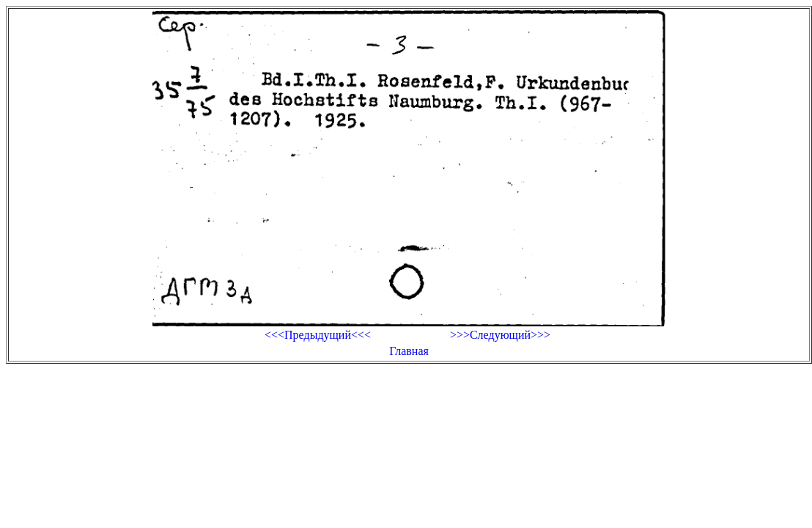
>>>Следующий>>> (500, 335)
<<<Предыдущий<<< (318, 335)
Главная (409, 351)
